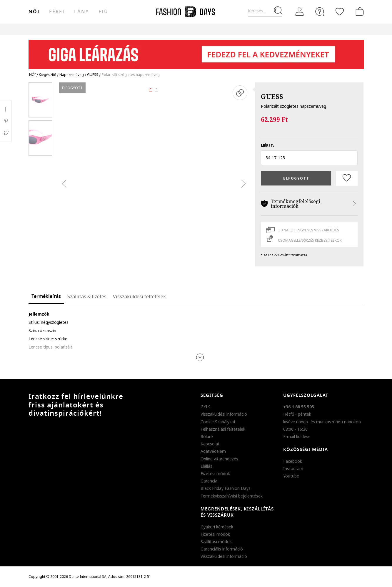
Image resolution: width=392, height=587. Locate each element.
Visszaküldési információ (224, 414)
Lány (82, 12)
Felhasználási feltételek (223, 429)
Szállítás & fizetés (87, 296)
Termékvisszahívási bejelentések (232, 496)
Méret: (267, 146)
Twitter (6, 133)
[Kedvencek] (340, 11)
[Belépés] (300, 11)
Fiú (103, 12)
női (34, 12)
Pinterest (6, 121)
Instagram (293, 469)
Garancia (209, 481)
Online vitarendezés (219, 459)
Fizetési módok (215, 474)
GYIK (205, 407)
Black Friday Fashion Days (226, 488)
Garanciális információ (222, 549)
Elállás (206, 466)
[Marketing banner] (196, 52)
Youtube (291, 476)
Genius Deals (229, 29)
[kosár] (358, 11)
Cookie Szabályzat (218, 422)
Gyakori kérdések (217, 527)
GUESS (272, 96)
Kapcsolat (210, 444)
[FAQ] (320, 11)
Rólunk (207, 436)
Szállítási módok (216, 542)
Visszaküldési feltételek (139, 296)
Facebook (293, 461)
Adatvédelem (213, 451)
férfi (57, 12)
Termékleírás (46, 296)
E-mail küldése (297, 436)
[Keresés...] (265, 11)
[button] (309, 158)
